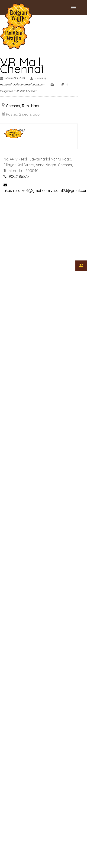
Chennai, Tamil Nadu (23, 106)
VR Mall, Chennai (22, 65)
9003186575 (19, 176)
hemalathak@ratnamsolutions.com (23, 84)
